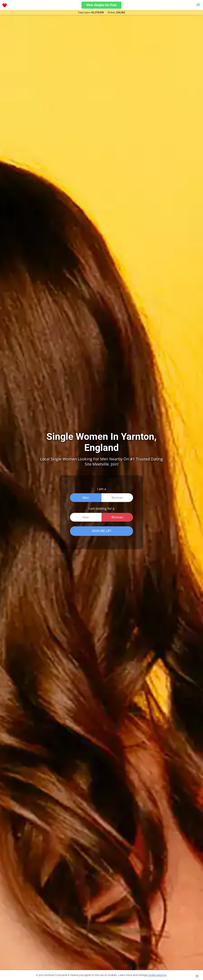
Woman (117, 498)
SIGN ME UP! (102, 531)
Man (86, 498)
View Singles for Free (101, 5)
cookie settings (157, 975)
